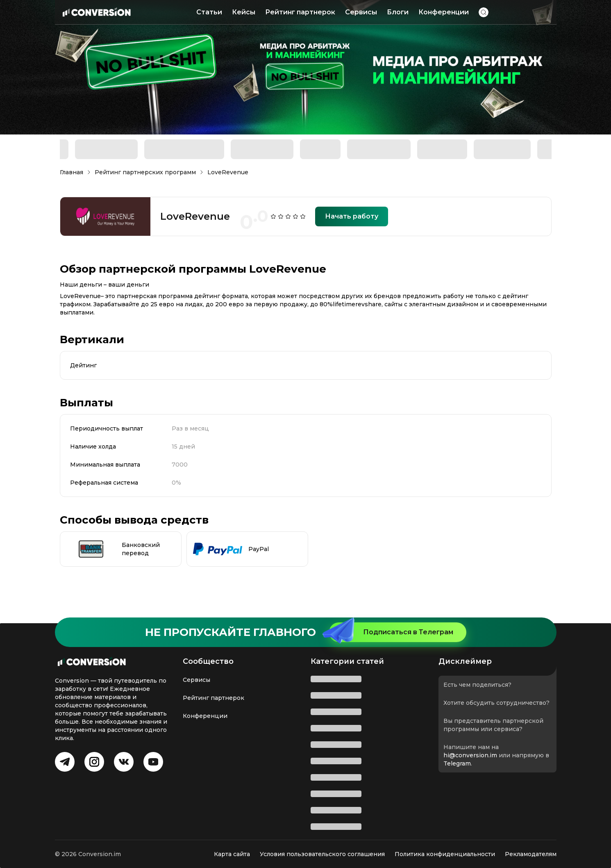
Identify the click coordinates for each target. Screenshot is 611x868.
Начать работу (352, 216)
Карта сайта (232, 854)
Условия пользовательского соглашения (322, 854)
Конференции (444, 12)
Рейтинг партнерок (300, 12)
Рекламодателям (531, 854)
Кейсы (244, 12)
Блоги (398, 12)
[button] (484, 12)
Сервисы (361, 12)
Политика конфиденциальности (445, 854)
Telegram (457, 763)
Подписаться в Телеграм (391, 632)
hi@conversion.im (470, 755)
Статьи (209, 12)
